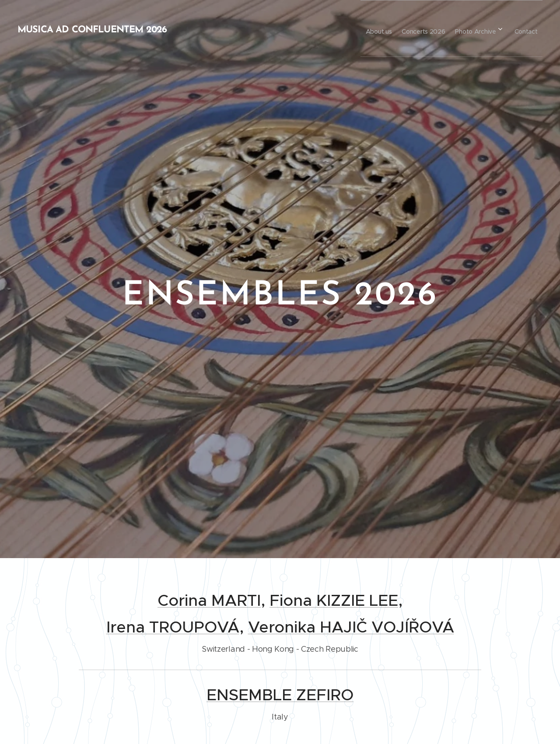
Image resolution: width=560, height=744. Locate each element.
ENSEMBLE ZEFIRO (280, 695)
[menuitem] (356, 28)
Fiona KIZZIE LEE (334, 600)
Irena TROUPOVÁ (173, 627)
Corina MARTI (209, 600)
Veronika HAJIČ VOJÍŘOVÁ (351, 627)
